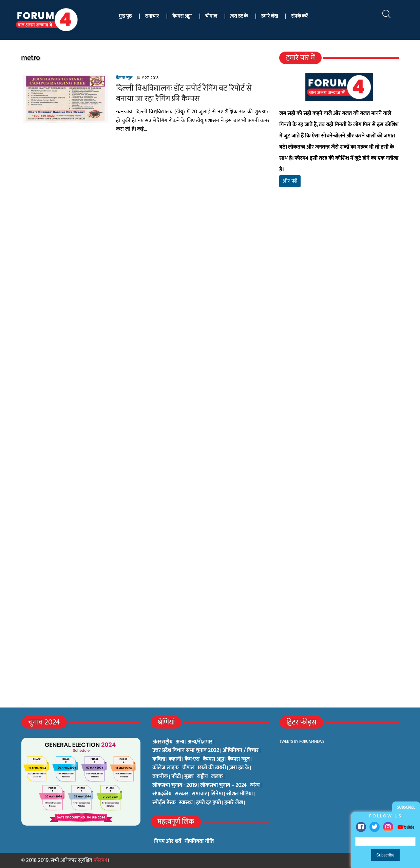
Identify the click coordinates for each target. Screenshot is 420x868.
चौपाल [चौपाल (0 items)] (188, 768)
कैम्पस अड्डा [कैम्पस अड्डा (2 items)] (214, 759)
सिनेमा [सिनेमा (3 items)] (217, 794)
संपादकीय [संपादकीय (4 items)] (162, 794)
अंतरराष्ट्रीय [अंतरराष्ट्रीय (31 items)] (162, 742)
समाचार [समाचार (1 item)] (199, 794)
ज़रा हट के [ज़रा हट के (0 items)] (239, 768)
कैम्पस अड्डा (182, 16)
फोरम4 (101, 860)
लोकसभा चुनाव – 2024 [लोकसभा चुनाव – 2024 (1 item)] (223, 786)
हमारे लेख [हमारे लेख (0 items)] (234, 803)
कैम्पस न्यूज (124, 78)
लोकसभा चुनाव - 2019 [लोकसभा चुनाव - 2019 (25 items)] (175, 786)
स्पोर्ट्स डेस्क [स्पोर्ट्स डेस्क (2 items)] (164, 803)
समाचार (152, 16)
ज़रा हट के (239, 16)
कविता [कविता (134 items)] (159, 759)
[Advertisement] (339, 272)
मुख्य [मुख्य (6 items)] (189, 777)
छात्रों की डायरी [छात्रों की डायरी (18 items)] (212, 768)
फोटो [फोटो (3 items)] (176, 777)
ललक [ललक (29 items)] (217, 777)
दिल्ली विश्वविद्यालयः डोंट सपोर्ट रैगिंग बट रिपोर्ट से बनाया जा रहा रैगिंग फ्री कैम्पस (184, 93)
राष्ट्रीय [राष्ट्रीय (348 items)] (202, 777)
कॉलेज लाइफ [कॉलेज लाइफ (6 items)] (165, 768)
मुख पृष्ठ (125, 16)
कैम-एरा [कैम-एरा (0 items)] (192, 759)
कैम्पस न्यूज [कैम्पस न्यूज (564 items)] (239, 759)
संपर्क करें (299, 16)
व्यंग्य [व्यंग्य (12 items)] (255, 786)
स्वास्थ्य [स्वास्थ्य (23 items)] (186, 803)
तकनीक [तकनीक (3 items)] (160, 777)
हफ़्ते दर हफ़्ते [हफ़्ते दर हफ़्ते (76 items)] (208, 803)
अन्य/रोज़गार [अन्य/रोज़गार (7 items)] (200, 742)
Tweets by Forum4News (302, 741)
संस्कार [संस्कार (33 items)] (182, 794)
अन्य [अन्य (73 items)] (180, 742)
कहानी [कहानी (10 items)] (175, 759)
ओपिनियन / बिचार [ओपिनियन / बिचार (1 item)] (241, 751)
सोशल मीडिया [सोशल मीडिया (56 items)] (240, 794)
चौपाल (211, 16)
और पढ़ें (290, 181)
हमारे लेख (270, 16)
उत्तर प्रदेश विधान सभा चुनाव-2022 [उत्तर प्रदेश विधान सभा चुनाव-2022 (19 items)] (186, 751)
